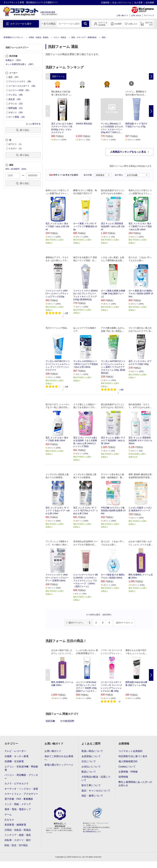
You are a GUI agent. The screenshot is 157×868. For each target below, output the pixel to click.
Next (151, 111)
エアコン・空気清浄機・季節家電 (21, 768)
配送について (89, 772)
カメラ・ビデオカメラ (16, 784)
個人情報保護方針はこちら (92, 832)
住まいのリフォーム (122, 3)
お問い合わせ (136, 15)
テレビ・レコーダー (15, 751)
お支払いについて (91, 767)
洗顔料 (104, 37)
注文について (89, 761)
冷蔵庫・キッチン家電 (16, 756)
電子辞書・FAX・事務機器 (19, 799)
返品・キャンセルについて (96, 791)
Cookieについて (127, 767)
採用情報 (123, 777)
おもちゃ (9, 820)
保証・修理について (92, 796)
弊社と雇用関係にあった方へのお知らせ (135, 784)
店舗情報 (105, 3)
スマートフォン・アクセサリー (21, 794)
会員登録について (91, 756)
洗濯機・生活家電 (14, 761)
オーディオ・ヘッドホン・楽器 (21, 789)
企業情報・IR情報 (128, 772)
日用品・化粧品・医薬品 (39, 37)
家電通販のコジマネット (13, 37)
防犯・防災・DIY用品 (16, 845)
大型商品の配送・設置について (96, 778)
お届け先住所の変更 (48, 12)
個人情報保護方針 (128, 761)
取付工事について (91, 785)
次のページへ (123, 623)
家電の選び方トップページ (59, 765)
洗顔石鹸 (50, 721)
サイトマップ (149, 15)
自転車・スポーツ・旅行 (18, 840)
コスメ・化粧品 (60, 37)
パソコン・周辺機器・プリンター (21, 777)
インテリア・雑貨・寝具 (18, 835)
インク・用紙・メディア (18, 804)
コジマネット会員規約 (130, 751)
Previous (48, 111)
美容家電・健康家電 (15, 825)
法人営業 (138, 3)
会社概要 (150, 3)
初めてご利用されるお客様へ (59, 758)
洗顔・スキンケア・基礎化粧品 (84, 37)
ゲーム (8, 814)
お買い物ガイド (122, 15)
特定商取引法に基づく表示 (133, 756)
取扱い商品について (92, 751)
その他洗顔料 (67, 721)
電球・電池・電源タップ (18, 809)
